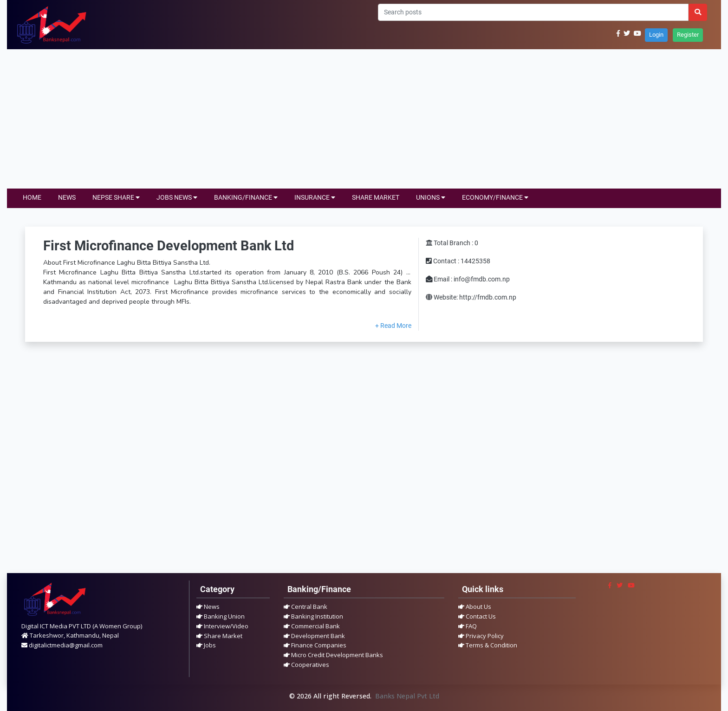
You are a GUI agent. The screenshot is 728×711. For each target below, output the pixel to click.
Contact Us (477, 616)
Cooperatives (306, 665)
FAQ (468, 626)
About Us (475, 607)
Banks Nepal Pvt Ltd (407, 696)
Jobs (206, 645)
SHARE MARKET (376, 198)
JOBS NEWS (177, 198)
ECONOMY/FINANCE (495, 198)
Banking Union (221, 616)
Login (656, 35)
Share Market (219, 636)
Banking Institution (313, 616)
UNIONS (431, 198)
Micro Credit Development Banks (333, 655)
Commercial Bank (312, 626)
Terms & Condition (488, 645)
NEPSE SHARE (116, 198)
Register (688, 35)
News (208, 607)
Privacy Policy (481, 636)
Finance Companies (315, 645)
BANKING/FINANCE (246, 198)
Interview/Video (222, 626)
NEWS (67, 198)
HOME (32, 198)
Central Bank (305, 607)
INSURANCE (315, 198)
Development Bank (314, 636)
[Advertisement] (364, 119)
